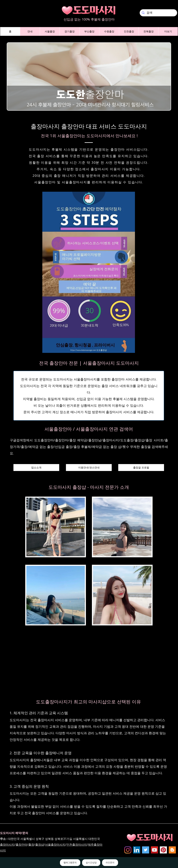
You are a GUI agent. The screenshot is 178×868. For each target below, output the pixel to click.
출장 (31, 845)
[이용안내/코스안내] (89, 468)
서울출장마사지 (55, 845)
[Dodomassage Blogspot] (172, 850)
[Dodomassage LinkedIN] (137, 850)
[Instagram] (128, 850)
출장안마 (21, 845)
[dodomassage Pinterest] (163, 850)
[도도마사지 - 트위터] (146, 850)
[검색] (158, 13)
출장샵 (40, 845)
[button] (30, 31)
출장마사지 (7, 845)
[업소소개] (36, 468)
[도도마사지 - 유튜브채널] (154, 850)
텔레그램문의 (70, 863)
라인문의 (110, 863)
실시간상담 (91, 863)
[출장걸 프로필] (141, 468)
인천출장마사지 (77, 845)
